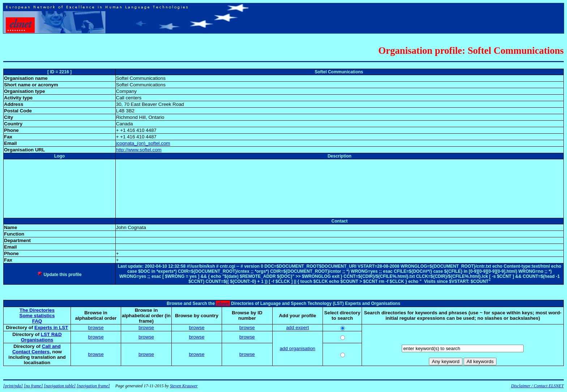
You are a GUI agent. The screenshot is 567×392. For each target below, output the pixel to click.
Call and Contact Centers (37, 349)
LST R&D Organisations (41, 337)
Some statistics (37, 316)
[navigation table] (60, 386)
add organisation (297, 348)
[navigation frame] (93, 386)
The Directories (37, 310)
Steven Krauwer (184, 386)
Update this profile (59, 275)
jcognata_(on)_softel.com (143, 143)
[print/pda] (13, 386)
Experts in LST (51, 328)
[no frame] (33, 386)
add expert (297, 328)
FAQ (37, 321)
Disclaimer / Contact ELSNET (537, 386)
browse (96, 328)
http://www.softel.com (139, 150)
